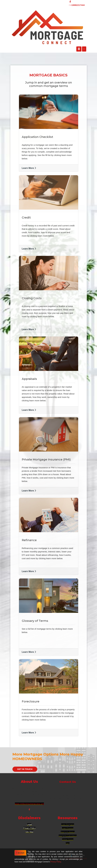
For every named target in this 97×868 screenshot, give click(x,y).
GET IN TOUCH (25, 769)
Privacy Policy (56, 862)
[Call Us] (79, 49)
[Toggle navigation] (84, 49)
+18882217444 (77, 5)
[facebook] (70, 2)
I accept (20, 853)
